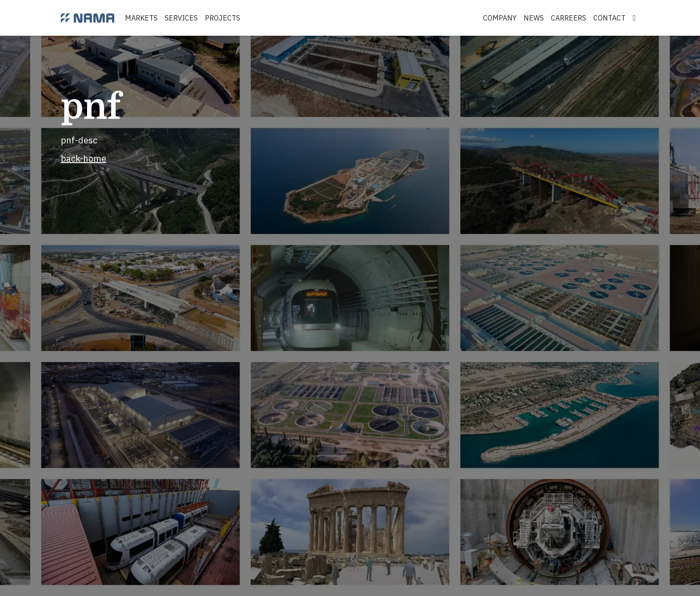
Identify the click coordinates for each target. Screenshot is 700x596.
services (181, 18)
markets (141, 18)
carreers (569, 18)
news (534, 18)
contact (609, 18)
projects (223, 18)
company (500, 18)
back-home (83, 158)
